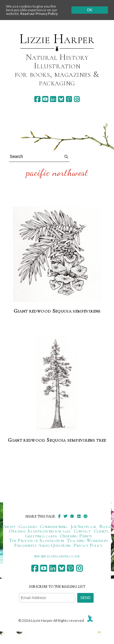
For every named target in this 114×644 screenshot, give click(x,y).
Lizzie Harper (57, 39)
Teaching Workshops (87, 540)
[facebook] (37, 99)
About (9, 526)
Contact (82, 531)
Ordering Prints (76, 536)
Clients (101, 531)
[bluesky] (61, 99)
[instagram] (77, 99)
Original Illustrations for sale (40, 531)
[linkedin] (53, 99)
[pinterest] (69, 99)
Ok (90, 10)
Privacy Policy (88, 545)
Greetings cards (41, 536)
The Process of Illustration (36, 540)
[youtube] (45, 99)
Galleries (28, 526)
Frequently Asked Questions (42, 545)
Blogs (105, 526)
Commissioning (54, 526)
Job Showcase (84, 526)
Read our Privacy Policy (39, 14)
